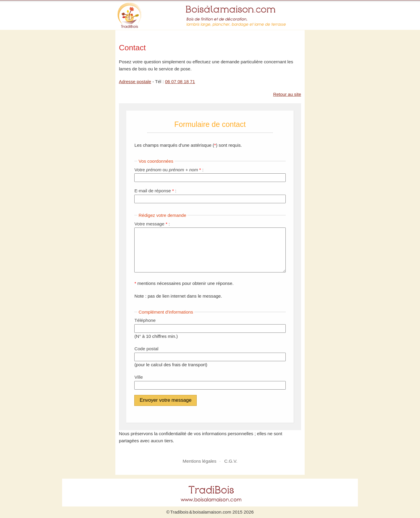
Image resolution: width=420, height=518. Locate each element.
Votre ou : (169, 170)
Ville (138, 377)
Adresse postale (135, 82)
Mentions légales (200, 461)
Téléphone (146, 320)
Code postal (146, 349)
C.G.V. (231, 461)
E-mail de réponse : (155, 191)
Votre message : (152, 224)
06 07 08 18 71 (180, 82)
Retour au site (287, 94)
